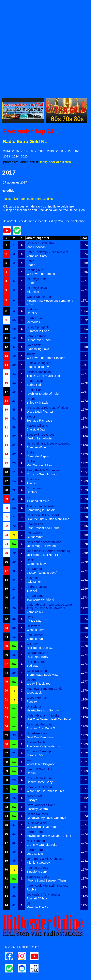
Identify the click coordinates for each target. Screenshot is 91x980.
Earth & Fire (35, 318)
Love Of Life (35, 854)
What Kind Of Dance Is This (45, 791)
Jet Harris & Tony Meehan (44, 894)
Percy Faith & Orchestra (43, 470)
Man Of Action (36, 247)
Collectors (33, 626)
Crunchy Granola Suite (42, 474)
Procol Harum (36, 390)
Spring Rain (34, 385)
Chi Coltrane (35, 596)
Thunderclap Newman (41, 506)
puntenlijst (11, 162)
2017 (33, 151)
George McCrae (37, 653)
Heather (32, 492)
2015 (15, 151)
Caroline (32, 313)
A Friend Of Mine (38, 501)
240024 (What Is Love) (42, 573)
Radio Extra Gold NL (25, 141)
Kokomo (32, 578)
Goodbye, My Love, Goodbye (46, 818)
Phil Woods (34, 533)
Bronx (31, 283)
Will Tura (32, 644)
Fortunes (33, 309)
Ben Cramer (35, 635)
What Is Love (35, 630)
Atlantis (32, 483)
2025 (24, 156)
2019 (51, 151)
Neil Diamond (36, 841)
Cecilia (31, 773)
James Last (34, 796)
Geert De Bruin (37, 671)
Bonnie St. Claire (38, 877)
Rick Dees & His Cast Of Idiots (47, 408)
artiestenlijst (29, 162)
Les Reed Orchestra (40, 243)
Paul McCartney (37, 868)
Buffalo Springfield (39, 363)
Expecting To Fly (38, 367)
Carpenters (34, 488)
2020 (59, 151)
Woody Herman (37, 698)
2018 (42, 151)
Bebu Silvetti (35, 381)
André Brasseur (37, 587)
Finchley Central (37, 809)
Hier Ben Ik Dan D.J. (40, 648)
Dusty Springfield (38, 327)
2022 (77, 151)
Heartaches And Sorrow (43, 710)
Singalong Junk (37, 871)
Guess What (35, 537)
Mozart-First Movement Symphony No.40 (50, 302)
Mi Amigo (33, 292)
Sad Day (32, 666)
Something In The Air (41, 510)
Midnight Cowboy (38, 863)
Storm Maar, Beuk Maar (43, 675)
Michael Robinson (39, 372)
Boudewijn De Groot (40, 434)
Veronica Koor (36, 336)
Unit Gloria (34, 706)
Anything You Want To (41, 728)
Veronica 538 (35, 612)
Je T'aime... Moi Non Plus (44, 555)
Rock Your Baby (37, 657)
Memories (33, 322)
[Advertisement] (45, 48)
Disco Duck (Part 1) (40, 411)
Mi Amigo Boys (37, 288)
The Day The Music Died (43, 376)
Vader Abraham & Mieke (43, 715)
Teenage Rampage (39, 420)
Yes (29, 760)
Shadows (33, 479)
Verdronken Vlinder (40, 438)
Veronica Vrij (35, 639)
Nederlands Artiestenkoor (44, 542)
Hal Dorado (34, 569)
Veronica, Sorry (37, 256)
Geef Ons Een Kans (40, 737)
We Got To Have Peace (42, 827)
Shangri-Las (35, 524)
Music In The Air (37, 907)
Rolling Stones (36, 662)
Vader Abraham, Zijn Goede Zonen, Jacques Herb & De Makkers (50, 606)
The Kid (32, 591)
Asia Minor (34, 582)
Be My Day (34, 621)
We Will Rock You (39, 683)
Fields (31, 497)
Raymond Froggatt (39, 724)
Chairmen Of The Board (43, 515)
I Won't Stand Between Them (46, 880)
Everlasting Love (38, 349)
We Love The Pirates (41, 274)
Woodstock (34, 692)
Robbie (31, 889)
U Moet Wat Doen (39, 340)
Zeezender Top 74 (28, 131)
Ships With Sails (37, 403)
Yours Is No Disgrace (41, 764)
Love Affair (34, 345)
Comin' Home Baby (40, 782)
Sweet (31, 417)
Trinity (31, 354)
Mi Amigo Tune (37, 279)
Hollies (31, 461)
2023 (7, 156)
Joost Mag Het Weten (41, 546)
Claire (31, 452)
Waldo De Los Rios (40, 297)
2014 (7, 151)
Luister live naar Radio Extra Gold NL (29, 199)
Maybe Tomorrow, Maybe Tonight (49, 836)
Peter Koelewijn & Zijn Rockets (47, 252)
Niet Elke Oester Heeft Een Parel (49, 719)
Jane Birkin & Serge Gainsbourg (48, 551)
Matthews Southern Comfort (45, 689)
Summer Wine (36, 447)
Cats (30, 617)
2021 (68, 151)
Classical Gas (36, 429)
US (29, 903)
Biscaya (32, 800)
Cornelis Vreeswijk (39, 751)
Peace (31, 265)
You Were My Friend (40, 599)
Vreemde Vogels (38, 456)
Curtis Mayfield (37, 823)
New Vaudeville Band (41, 805)
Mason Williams (37, 426)
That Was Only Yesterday (44, 746)
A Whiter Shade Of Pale (43, 394)
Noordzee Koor (37, 733)
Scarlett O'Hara (37, 898)
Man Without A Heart (41, 465)
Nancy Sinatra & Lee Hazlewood (48, 443)
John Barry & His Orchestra (45, 859)
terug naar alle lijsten (55, 162)
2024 (15, 156)
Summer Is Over (38, 331)
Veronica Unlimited (39, 787)
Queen (31, 680)
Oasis (30, 560)
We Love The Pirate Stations (46, 358)
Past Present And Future (43, 528)
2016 (24, 151)
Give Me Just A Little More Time (48, 519)
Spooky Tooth (36, 742)
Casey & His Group (40, 778)
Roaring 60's (35, 270)
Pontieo (32, 701)
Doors (31, 399)
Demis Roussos (37, 814)
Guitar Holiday (36, 564)
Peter (30, 261)
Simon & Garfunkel (39, 769)
